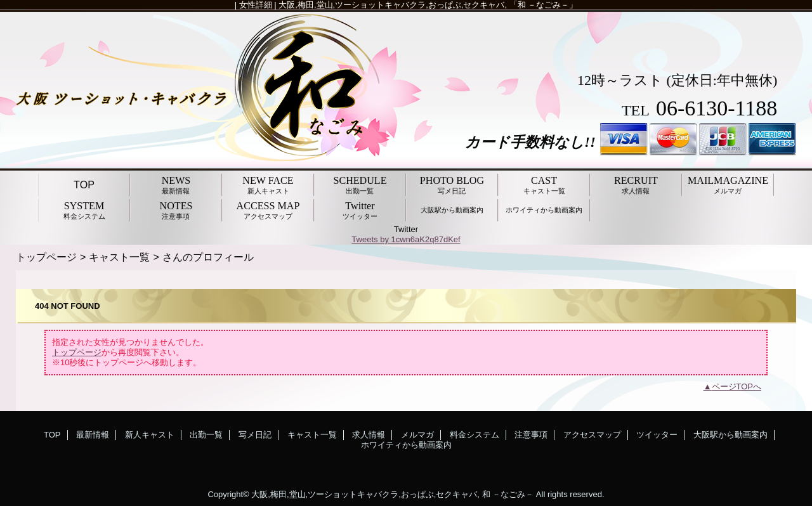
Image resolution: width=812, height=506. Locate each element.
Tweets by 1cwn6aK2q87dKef (406, 239)
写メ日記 (255, 435)
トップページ (46, 257)
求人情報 (369, 435)
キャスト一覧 (119, 257)
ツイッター (657, 435)
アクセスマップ (592, 435)
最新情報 (93, 435)
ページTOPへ (737, 386)
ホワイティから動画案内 (406, 445)
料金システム (475, 435)
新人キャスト (150, 435)
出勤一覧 (206, 435)
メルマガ (417, 435)
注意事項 (531, 435)
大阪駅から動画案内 (730, 435)
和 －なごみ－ (508, 494)
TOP (84, 185)
